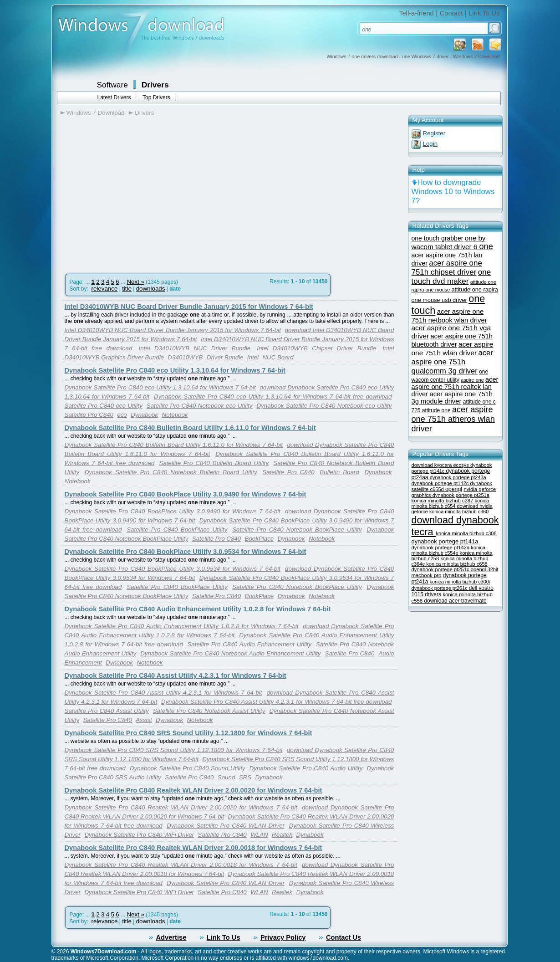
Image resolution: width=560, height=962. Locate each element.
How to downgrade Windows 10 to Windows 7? (453, 192)
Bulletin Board (339, 472)
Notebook (175, 415)
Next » (135, 282)
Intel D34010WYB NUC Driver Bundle (194, 348)
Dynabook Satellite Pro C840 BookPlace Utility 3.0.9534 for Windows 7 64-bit (186, 552)
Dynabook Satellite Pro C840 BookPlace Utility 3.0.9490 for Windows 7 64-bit (186, 494)
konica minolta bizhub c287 (443, 501)
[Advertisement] (137, 192)
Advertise (171, 937)
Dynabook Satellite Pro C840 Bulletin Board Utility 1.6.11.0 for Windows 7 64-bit (190, 428)
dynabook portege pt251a (461, 495)
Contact (451, 13)
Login (430, 144)
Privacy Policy (283, 937)
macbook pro (427, 575)
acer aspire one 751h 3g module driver (452, 398)
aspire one (472, 380)
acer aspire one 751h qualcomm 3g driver (452, 362)
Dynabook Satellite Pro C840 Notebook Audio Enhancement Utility (230, 653)
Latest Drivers (114, 97)
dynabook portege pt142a (441, 548)
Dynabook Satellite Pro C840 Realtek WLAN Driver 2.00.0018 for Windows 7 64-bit (193, 848)
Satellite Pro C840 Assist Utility (107, 711)
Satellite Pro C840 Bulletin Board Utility (214, 463)
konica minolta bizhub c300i (460, 582)
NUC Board (278, 357)
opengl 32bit (485, 569)
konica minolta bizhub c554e (448, 550)
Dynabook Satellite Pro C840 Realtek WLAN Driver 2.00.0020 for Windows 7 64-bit (193, 790)
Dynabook (144, 415)
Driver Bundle (225, 357)
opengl (454, 489)
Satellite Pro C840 (89, 415)
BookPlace (260, 539)
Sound (227, 777)
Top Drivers (156, 97)
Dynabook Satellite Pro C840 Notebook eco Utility (324, 406)
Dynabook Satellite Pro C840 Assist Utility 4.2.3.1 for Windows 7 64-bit (176, 675)
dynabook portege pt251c (441, 569)
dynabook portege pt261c (440, 588)
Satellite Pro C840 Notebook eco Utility (200, 406)
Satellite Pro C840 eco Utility (104, 406)
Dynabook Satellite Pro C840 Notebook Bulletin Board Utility (171, 472)
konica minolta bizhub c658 (457, 564)
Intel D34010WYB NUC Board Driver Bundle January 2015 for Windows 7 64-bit (189, 307)
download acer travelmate (455, 601)
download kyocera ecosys (441, 465)
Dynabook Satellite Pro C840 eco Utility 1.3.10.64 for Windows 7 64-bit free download (273, 397)
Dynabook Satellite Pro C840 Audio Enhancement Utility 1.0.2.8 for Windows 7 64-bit (198, 609)
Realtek (282, 835)
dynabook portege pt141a (445, 541)
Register (434, 133)
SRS (245, 777)
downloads (151, 289)
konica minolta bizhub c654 (451, 503)
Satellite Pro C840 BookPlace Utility (177, 530)
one (486, 246)
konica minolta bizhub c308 (466, 533)
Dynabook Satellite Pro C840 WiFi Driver (139, 835)
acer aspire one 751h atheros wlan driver (453, 419)
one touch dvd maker (451, 277)
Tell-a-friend (416, 13)
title (127, 289)
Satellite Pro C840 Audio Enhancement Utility (249, 644)
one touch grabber (438, 238)
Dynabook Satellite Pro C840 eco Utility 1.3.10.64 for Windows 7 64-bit (175, 370)
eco (122, 415)
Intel (253, 357)
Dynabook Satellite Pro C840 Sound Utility (188, 768)
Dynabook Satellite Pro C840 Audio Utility (306, 768)
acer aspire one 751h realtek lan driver (455, 387)
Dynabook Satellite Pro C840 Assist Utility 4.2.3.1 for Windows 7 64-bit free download (277, 702)
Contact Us (344, 937)
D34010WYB (185, 357)
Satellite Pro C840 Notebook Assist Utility (209, 711)
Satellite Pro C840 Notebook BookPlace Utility (297, 530)
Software (112, 85)
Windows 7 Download (96, 113)
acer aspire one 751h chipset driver (447, 268)
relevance (105, 289)
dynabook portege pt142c (441, 483)
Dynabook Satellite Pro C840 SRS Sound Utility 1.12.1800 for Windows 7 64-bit (188, 733)
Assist (144, 720)
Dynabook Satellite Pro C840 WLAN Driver (226, 826)
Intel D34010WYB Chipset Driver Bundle (316, 348)
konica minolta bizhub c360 (459, 512)
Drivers (155, 85)
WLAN (259, 835)
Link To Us (484, 13)
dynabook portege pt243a (458, 477)
